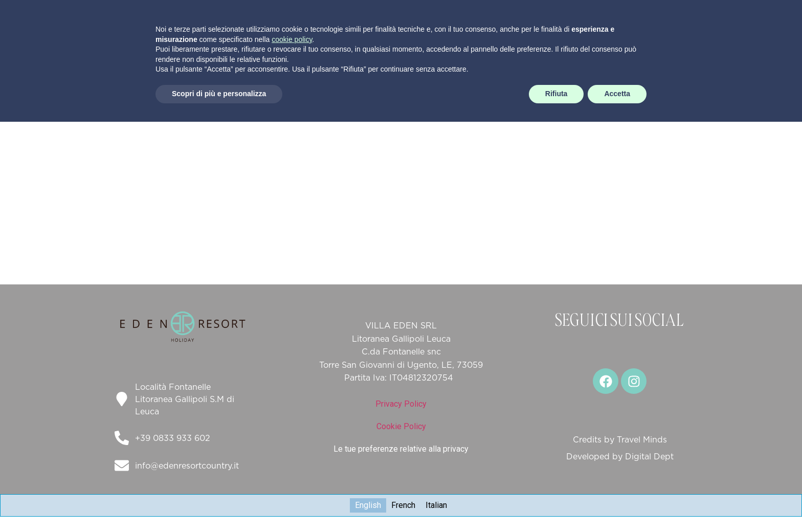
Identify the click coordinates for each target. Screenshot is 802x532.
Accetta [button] (617, 504)
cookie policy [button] (292, 450)
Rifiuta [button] (556, 504)
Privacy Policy (401, 404)
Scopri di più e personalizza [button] (219, 504)
